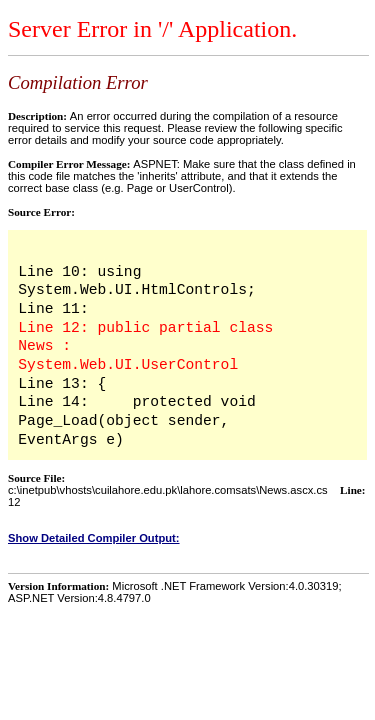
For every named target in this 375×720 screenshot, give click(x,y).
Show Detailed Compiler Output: (94, 538)
